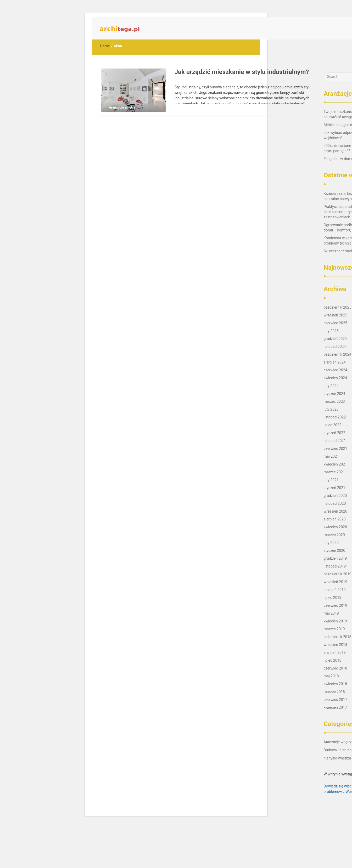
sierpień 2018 (335, 653)
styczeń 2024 (335, 394)
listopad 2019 (335, 566)
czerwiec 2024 (336, 370)
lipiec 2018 (333, 660)
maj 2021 (331, 456)
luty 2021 (331, 480)
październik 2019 (338, 574)
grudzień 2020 (335, 496)
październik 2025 (338, 307)
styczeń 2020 (335, 551)
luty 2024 (331, 386)
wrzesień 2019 (336, 582)
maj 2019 (331, 613)
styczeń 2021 (335, 488)
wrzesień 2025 (336, 315)
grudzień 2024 (335, 339)
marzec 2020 (334, 535)
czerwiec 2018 (336, 668)
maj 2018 (331, 676)
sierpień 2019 (335, 590)
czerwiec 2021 (336, 449)
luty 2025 (331, 331)
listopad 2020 (335, 503)
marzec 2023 (334, 401)
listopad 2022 (335, 417)
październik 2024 (338, 354)
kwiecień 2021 (335, 464)
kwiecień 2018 (335, 684)
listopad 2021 (335, 441)
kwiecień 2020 (335, 527)
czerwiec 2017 (336, 700)
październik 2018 (338, 637)
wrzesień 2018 (336, 645)
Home (105, 46)
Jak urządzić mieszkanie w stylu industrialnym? (242, 72)
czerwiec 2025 (336, 323)
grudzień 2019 (335, 558)
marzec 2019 (334, 629)
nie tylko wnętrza (337, 758)
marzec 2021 (334, 472)
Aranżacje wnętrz (338, 742)
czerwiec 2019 (336, 605)
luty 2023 (331, 409)
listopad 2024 (335, 347)
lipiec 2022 (333, 425)
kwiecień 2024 (335, 378)
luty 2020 (331, 543)
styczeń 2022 (335, 433)
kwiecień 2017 (335, 707)
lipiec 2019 (333, 598)
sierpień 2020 (335, 519)
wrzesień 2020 (336, 511)
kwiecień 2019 (335, 621)
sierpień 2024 (335, 362)
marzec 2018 (334, 692)
